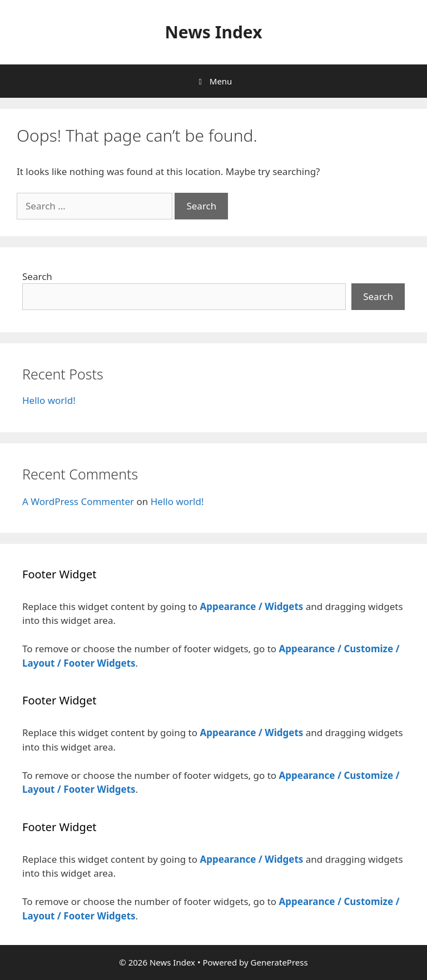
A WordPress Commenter (78, 501)
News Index (213, 32)
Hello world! (49, 400)
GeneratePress (279, 962)
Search (37, 276)
